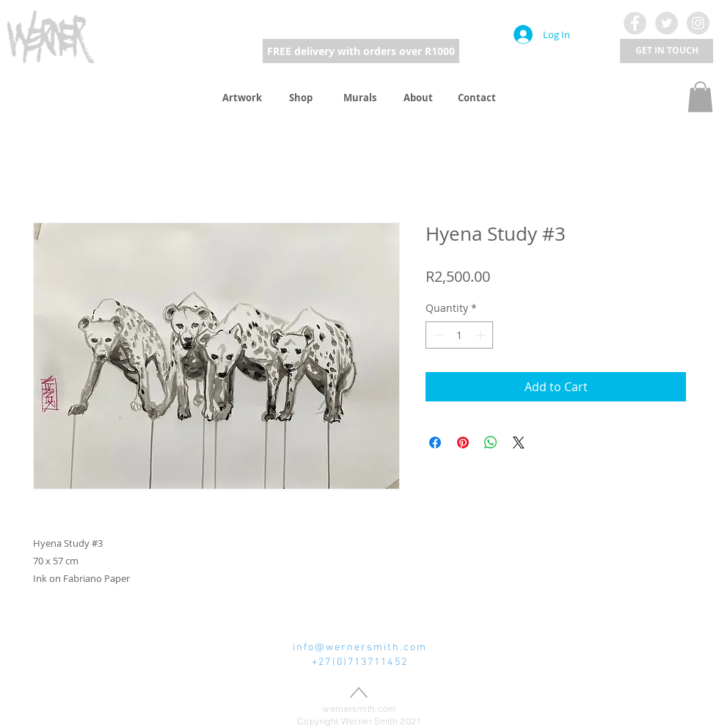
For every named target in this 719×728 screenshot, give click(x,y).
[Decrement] (437, 335)
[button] (667, 51)
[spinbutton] (459, 335)
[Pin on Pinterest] (463, 443)
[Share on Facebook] (435, 443)
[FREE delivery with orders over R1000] (361, 51)
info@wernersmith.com (360, 648)
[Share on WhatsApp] (491, 443)
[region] (51, 36)
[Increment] (482, 335)
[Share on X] (519, 443)
